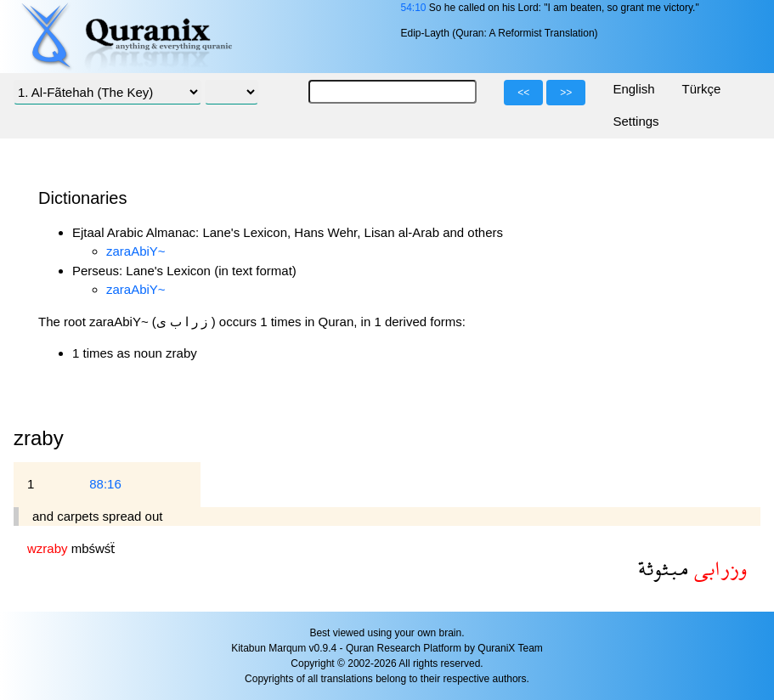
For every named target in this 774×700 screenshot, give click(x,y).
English (633, 89)
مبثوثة (664, 568)
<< (523, 93)
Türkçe (702, 89)
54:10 (413, 8)
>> (566, 93)
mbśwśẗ (93, 548)
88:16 (105, 484)
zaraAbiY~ (136, 251)
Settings (636, 121)
